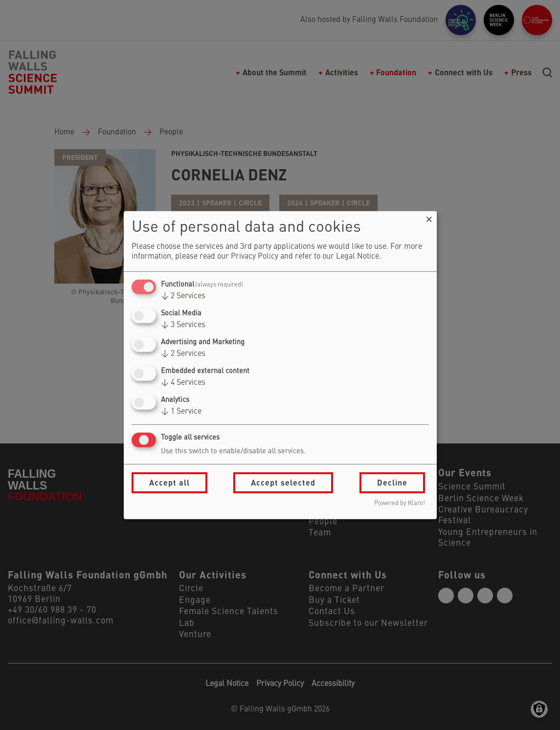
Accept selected (283, 482)
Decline (392, 482)
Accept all (169, 482)
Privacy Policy (255, 257)
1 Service (181, 412)
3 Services (183, 325)
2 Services (183, 296)
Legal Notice (358, 257)
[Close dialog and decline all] (429, 217)
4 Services (183, 383)
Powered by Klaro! (400, 503)
